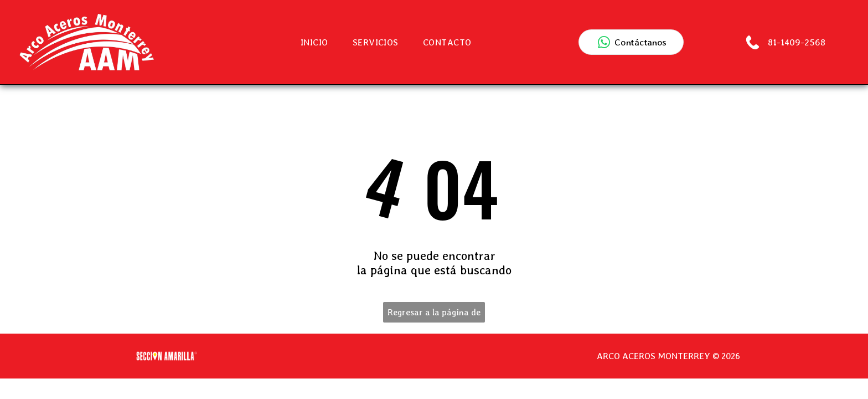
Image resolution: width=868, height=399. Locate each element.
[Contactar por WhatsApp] (631, 42)
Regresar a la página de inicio (434, 315)
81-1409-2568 (795, 42)
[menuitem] (314, 42)
